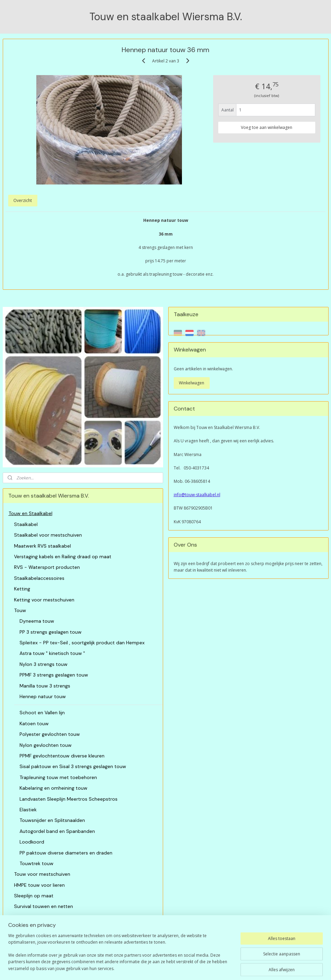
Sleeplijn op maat (34, 896)
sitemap (157, 967)
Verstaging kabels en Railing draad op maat (63, 557)
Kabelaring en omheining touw (53, 788)
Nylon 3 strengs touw (44, 664)
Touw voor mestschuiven (42, 874)
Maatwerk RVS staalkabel (42, 546)
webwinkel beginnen (198, 967)
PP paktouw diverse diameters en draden (66, 853)
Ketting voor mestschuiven (44, 600)
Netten (22, 917)
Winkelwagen (192, 383)
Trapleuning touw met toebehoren (58, 777)
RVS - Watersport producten (47, 567)
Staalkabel (26, 524)
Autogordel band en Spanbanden (57, 831)
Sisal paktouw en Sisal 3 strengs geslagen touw (73, 766)
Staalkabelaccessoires (39, 578)
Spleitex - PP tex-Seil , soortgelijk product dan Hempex (82, 643)
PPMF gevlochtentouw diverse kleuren (62, 756)
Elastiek (28, 810)
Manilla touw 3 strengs (45, 686)
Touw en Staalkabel (30, 513)
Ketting (22, 589)
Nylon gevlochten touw (46, 745)
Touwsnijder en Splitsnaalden (52, 820)
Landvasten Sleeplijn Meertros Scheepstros (69, 799)
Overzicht (23, 200)
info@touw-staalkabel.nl (197, 495)
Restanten (26, 928)
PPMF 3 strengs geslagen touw (54, 675)
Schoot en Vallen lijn (42, 713)
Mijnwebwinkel (258, 967)
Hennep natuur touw (43, 696)
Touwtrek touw (36, 863)
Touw (20, 610)
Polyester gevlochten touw (50, 734)
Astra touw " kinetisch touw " (52, 653)
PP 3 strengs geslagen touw (51, 632)
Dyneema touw (37, 621)
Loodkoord (32, 842)
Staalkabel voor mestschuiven (48, 535)
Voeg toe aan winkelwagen (267, 127)
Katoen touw (34, 724)
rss (171, 967)
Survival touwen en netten (44, 906)
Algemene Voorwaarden (35, 939)
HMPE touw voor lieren (39, 885)
